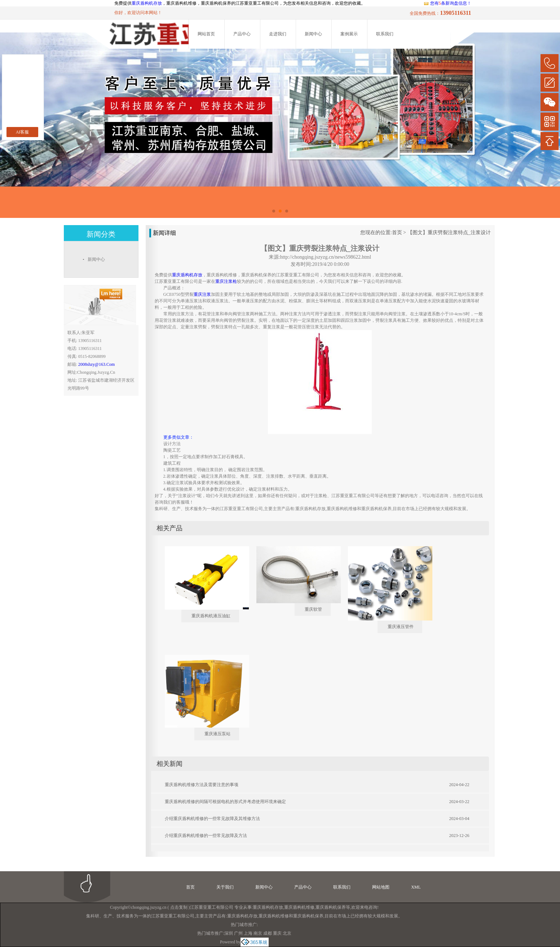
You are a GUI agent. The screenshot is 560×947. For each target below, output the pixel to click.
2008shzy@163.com (96, 364)
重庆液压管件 (401, 627)
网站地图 (381, 887)
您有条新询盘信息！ (447, 3)
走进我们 (278, 34)
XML (416, 887)
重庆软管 (313, 609)
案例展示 (349, 34)
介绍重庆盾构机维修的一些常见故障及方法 (206, 836)
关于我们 (225, 887)
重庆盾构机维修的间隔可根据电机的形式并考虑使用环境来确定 (225, 802)
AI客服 (23, 132)
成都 (268, 933)
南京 (258, 933)
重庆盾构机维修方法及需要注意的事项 (202, 785)
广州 (238, 933)
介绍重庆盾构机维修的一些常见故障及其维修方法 (212, 819)
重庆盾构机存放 (147, 3)
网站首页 (206, 34)
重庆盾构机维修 (299, 907)
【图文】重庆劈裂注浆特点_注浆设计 (449, 233)
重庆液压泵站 (217, 734)
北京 (287, 933)
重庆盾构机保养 (331, 907)
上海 (248, 933)
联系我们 (385, 34)
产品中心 (242, 34)
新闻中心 (313, 34)
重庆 (277, 933)
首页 (397, 233)
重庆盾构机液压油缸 (211, 616)
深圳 (229, 933)
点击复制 (179, 907)
